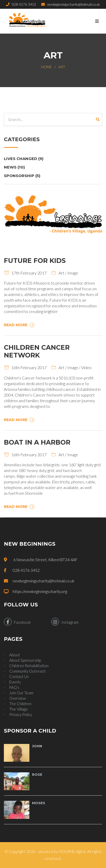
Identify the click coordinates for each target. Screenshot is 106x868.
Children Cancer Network (37, 351)
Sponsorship (22, 176)
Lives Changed (24, 159)
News (14, 167)
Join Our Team (21, 693)
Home (46, 67)
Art (62, 67)
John (37, 746)
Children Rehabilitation (29, 666)
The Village (19, 709)
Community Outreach (27, 671)
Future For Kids (35, 261)
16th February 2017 (25, 367)
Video (86, 367)
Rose (37, 774)
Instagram (65, 622)
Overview (18, 698)
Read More (20, 325)
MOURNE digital (72, 851)
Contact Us (19, 676)
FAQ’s (14, 687)
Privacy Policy (21, 714)
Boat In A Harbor (37, 442)
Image (73, 273)
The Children (20, 704)
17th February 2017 (25, 273)
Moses (39, 803)
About (15, 655)
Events (15, 682)
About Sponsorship (25, 660)
